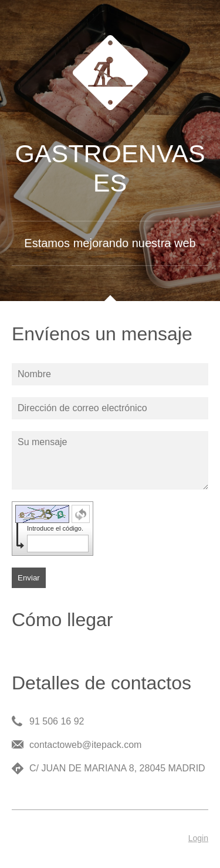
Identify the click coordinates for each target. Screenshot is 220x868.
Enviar (29, 578)
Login (198, 838)
